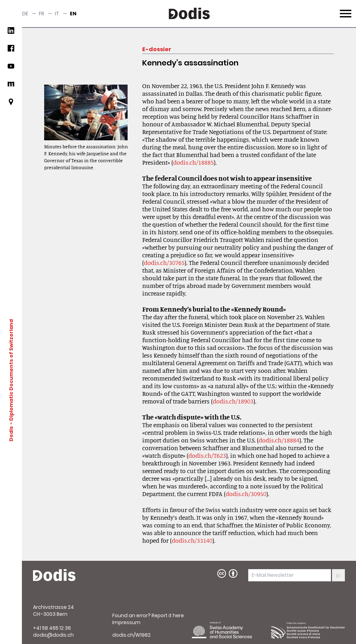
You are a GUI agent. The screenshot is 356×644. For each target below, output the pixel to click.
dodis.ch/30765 (164, 262)
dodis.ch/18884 (279, 440)
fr (42, 14)
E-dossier (157, 49)
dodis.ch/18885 (193, 162)
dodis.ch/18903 (233, 401)
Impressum (126, 622)
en (73, 14)
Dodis (11, 433)
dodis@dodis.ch (53, 635)
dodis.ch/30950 (246, 494)
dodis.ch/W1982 (131, 635)
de (25, 14)
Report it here (168, 615)
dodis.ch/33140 (192, 540)
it (57, 14)
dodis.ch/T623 (207, 455)
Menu (345, 9)
